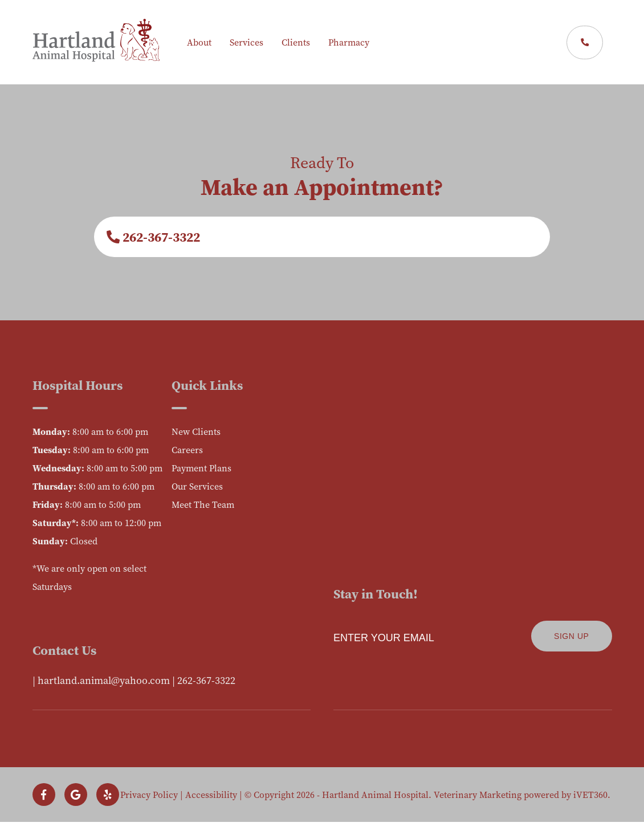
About (199, 42)
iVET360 (590, 795)
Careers (187, 450)
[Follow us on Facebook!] (44, 795)
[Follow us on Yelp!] (108, 795)
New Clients (196, 431)
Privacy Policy (149, 795)
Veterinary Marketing (478, 795)
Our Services (197, 486)
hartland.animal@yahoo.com (104, 680)
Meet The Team (203, 504)
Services (246, 42)
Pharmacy (349, 42)
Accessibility (211, 795)
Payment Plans (201, 468)
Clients (296, 42)
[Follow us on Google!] (76, 795)
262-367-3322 (153, 237)
